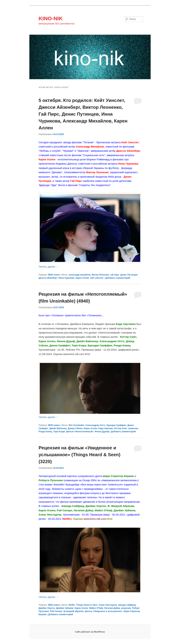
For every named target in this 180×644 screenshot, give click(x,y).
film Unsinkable (76, 425)
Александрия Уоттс (95, 425)
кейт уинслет (97, 278)
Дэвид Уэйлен (75, 428)
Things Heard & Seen (87, 605)
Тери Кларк (59, 432)
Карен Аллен (82, 278)
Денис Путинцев (129, 275)
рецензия (133, 428)
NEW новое (54, 275)
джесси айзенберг (48, 278)
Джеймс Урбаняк (65, 608)
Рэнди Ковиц (45, 432)
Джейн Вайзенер (58, 428)
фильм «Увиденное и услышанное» (104, 611)
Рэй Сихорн (56, 611)
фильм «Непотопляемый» (80, 432)
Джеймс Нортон (47, 608)
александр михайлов (80, 275)
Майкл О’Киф (96, 608)
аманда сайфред (127, 605)
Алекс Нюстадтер (108, 605)
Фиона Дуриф (102, 432)
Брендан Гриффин (116, 425)
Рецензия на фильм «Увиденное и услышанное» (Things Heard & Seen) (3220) (79, 455)
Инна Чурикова (66, 278)
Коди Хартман (106, 428)
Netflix (72, 605)
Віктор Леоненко (100, 275)
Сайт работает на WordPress (90, 632)
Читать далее (49, 267)
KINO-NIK (51, 18)
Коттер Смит (121, 428)
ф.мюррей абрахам (74, 611)
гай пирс (115, 275)
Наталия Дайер (112, 608)
